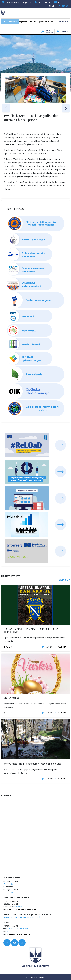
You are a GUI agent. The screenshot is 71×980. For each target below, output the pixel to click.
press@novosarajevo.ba (20, 934)
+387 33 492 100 (45, 2)
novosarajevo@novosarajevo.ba (23, 909)
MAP (60, 2)
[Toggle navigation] (66, 12)
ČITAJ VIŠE (8, 647)
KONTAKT (52, 6)
